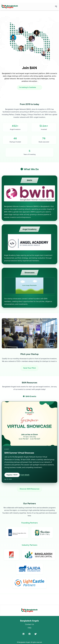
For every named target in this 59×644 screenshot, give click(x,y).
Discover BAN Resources (29, 489)
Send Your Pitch (29, 368)
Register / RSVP (12, 475)
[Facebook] (29, 634)
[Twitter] (36, 634)
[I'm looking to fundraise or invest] (30, 87)
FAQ (29, 628)
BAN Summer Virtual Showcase (19, 453)
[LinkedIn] (23, 634)
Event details (25, 475)
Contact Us (29, 624)
